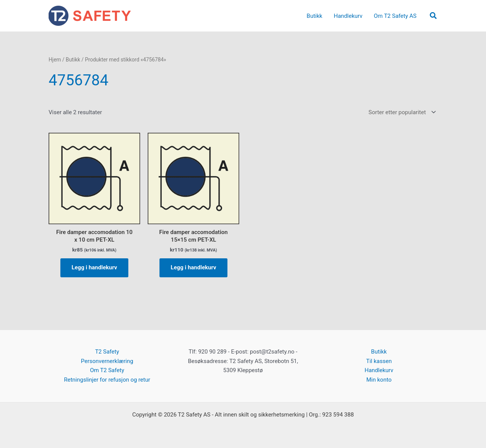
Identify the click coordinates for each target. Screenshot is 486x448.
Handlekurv (379, 370)
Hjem (55, 60)
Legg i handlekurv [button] (95, 267)
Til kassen (379, 361)
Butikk (73, 60)
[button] (434, 16)
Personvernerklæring (107, 361)
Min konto (379, 380)
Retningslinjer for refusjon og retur (107, 380)
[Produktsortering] (402, 112)
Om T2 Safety (107, 370)
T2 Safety (107, 352)
